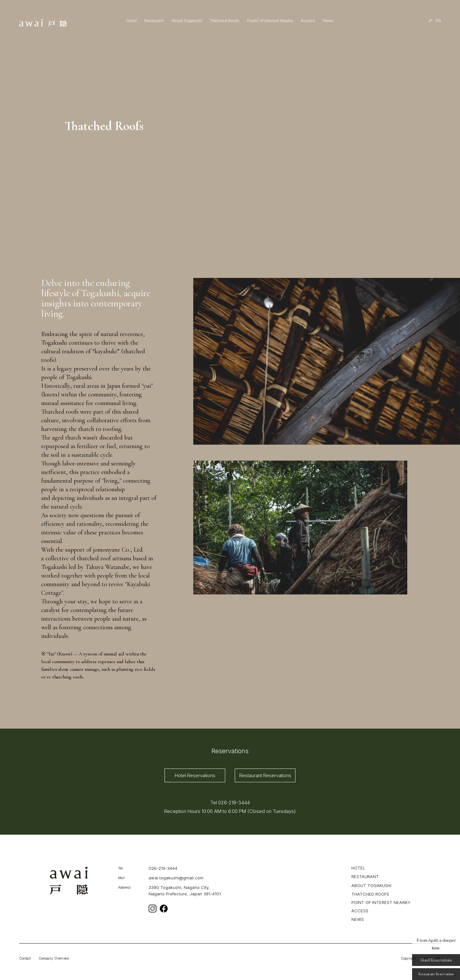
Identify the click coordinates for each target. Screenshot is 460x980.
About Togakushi (187, 21)
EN (438, 21)
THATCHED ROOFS (370, 894)
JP (430, 21)
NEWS (358, 919)
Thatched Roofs (225, 21)
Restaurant (154, 21)
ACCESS (360, 911)
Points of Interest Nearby (270, 21)
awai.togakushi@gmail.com (176, 878)
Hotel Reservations (195, 775)
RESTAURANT (365, 876)
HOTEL (358, 868)
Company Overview (54, 958)
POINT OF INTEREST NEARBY (381, 902)
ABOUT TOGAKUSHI (371, 885)
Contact (25, 958)
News (328, 21)
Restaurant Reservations (265, 775)
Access (308, 21)
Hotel (132, 21)
